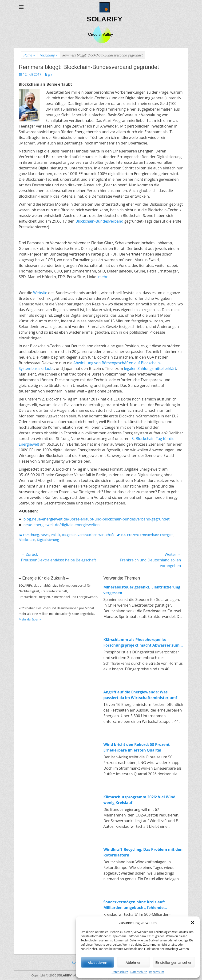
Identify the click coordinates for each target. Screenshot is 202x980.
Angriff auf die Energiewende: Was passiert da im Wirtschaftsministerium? (141, 695)
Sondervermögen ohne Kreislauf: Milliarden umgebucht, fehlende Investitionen (134, 905)
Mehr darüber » (30, 619)
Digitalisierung (48, 540)
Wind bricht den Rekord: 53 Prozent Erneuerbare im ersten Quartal (137, 747)
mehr (103, 277)
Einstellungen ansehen (174, 962)
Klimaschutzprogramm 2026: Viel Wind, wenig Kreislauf (140, 800)
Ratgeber (69, 535)
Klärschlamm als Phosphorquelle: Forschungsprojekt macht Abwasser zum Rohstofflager (142, 642)
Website (40, 293)
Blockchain (27, 540)
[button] (193, 923)
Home (29, 55)
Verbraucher (87, 535)
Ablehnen (133, 962)
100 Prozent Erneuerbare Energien (147, 535)
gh (50, 74)
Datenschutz (120, 972)
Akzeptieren (97, 962)
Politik (55, 535)
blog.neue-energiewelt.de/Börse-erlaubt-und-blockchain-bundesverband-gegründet (97, 519)
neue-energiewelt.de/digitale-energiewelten (62, 525)
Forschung (49, 55)
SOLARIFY (105, 19)
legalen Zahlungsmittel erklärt (150, 368)
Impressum (156, 972)
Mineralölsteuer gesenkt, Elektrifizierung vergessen (142, 590)
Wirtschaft (106, 535)
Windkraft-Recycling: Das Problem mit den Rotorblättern (143, 852)
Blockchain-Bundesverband (99, 221)
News (45, 535)
